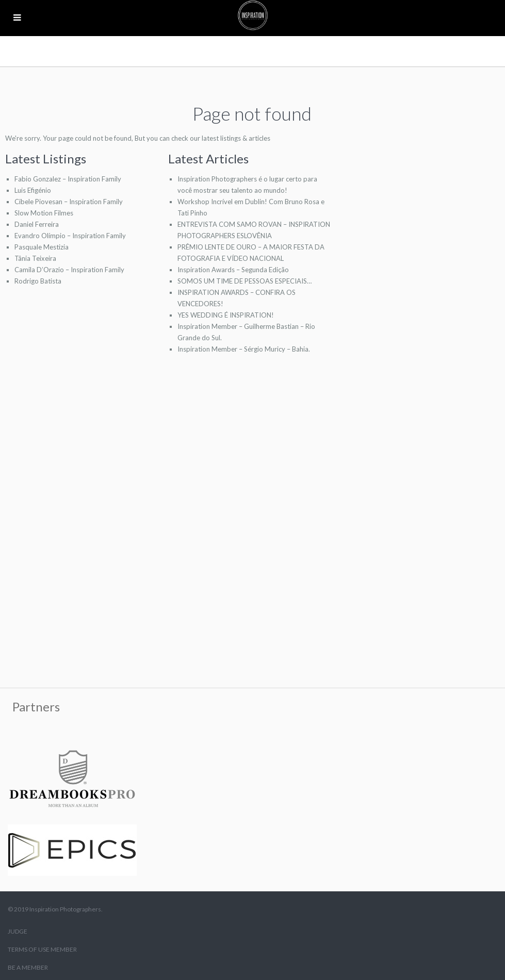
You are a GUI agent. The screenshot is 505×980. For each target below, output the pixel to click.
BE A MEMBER (28, 967)
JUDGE (18, 931)
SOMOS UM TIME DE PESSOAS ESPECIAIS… (245, 281)
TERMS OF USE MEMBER (42, 949)
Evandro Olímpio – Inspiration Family (70, 236)
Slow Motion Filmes (44, 213)
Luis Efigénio (33, 190)
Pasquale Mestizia (42, 247)
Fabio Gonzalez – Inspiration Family (68, 179)
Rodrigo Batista (38, 281)
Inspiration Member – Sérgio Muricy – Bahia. (244, 349)
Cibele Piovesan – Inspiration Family (69, 202)
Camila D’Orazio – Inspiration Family (69, 270)
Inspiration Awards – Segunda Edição (233, 270)
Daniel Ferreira (37, 224)
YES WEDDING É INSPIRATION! (226, 315)
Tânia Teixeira (35, 258)
